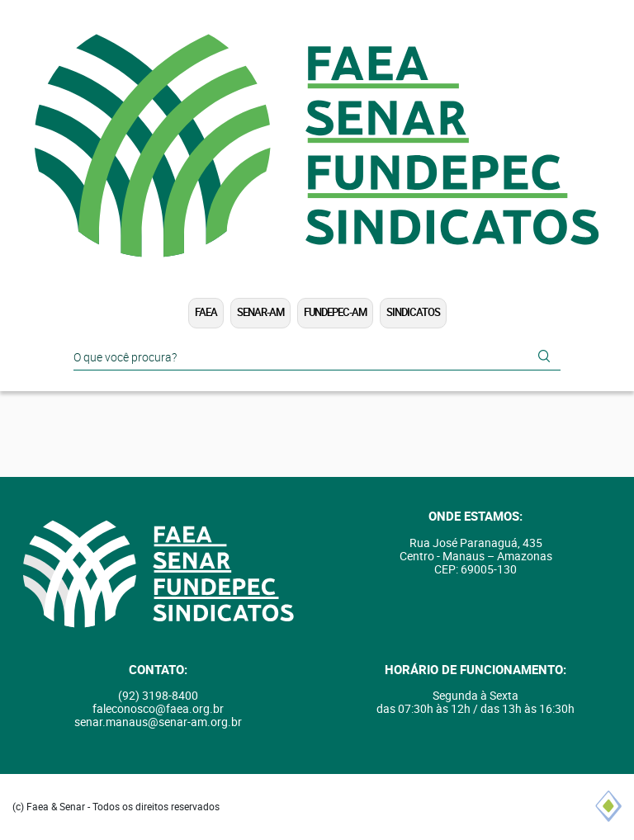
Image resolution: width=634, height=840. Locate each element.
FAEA (206, 312)
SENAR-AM (260, 312)
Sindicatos (413, 312)
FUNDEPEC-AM (335, 312)
